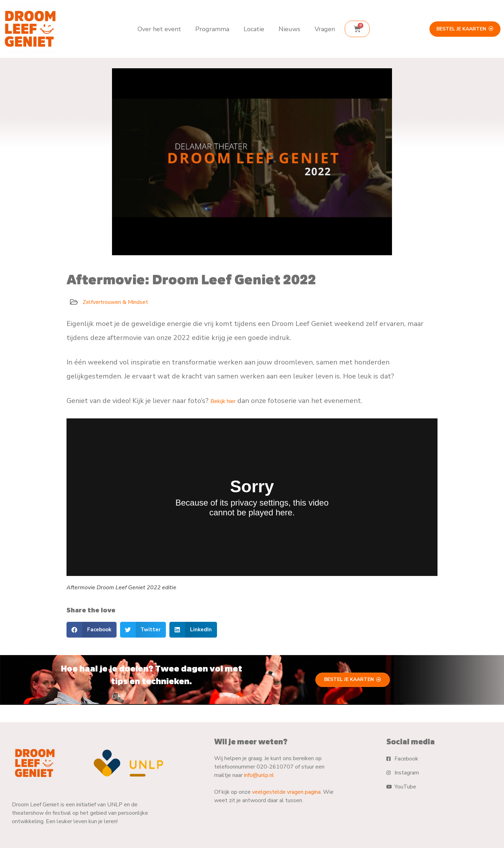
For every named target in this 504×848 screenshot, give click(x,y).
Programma (212, 29)
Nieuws (289, 29)
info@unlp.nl (259, 775)
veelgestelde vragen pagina (286, 792)
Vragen (325, 29)
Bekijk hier (223, 401)
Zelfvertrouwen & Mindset (115, 302)
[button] (92, 630)
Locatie (254, 29)
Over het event (159, 29)
